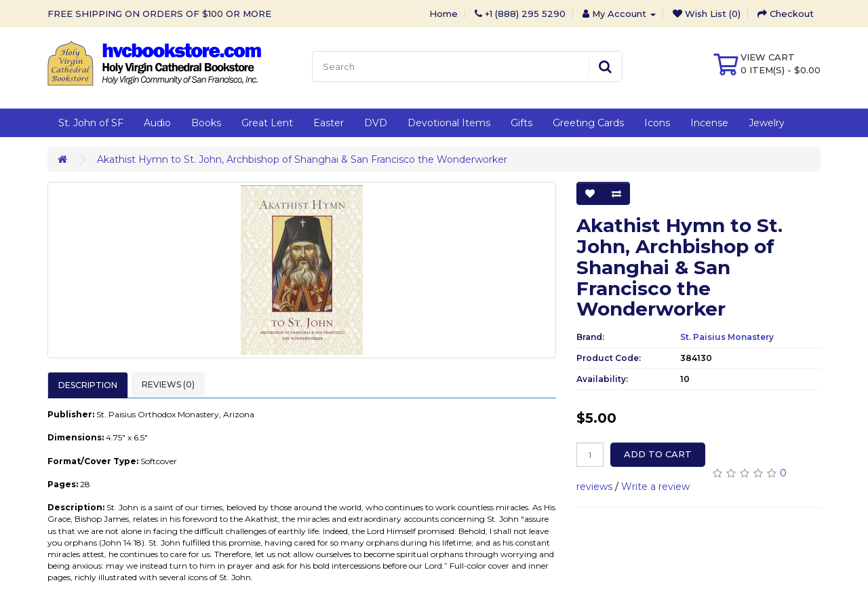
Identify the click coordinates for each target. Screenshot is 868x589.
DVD (376, 123)
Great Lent (267, 123)
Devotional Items (449, 123)
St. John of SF (91, 123)
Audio (157, 123)
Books (206, 123)
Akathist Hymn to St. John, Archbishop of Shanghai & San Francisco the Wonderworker (302, 159)
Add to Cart (658, 454)
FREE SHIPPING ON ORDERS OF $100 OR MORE (159, 14)
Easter (329, 123)
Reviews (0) (168, 384)
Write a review (655, 487)
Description (88, 385)
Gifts (521, 123)
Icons (657, 123)
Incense (709, 123)
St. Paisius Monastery (727, 337)
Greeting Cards (588, 123)
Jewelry (767, 123)
